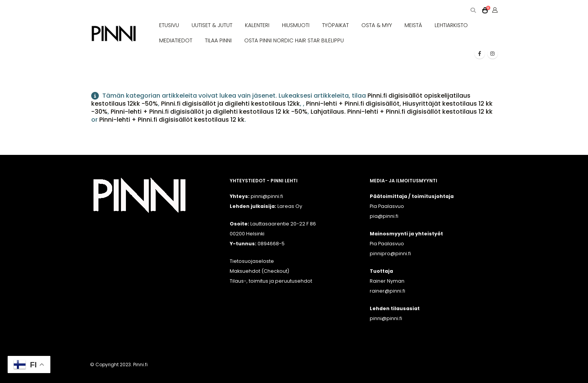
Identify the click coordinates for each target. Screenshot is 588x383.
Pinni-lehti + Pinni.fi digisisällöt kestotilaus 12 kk (172, 120)
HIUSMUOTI (296, 25)
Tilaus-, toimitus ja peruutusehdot (271, 281)
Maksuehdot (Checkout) (259, 271)
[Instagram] (493, 53)
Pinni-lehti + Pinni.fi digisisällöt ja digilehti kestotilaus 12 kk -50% (209, 112)
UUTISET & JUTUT (212, 25)
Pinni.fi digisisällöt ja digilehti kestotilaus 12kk (230, 104)
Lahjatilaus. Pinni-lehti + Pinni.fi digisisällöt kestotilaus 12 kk (402, 112)
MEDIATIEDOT (176, 40)
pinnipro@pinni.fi (390, 253)
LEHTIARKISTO (451, 25)
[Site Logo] (114, 34)
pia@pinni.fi (384, 216)
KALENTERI (257, 25)
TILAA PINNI (218, 40)
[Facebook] (480, 53)
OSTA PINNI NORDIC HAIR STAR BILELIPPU (294, 40)
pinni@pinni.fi (386, 318)
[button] (473, 10)
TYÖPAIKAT (335, 25)
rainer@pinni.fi (387, 291)
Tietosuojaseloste (252, 261)
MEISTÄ (413, 25)
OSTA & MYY (377, 25)
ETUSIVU (169, 25)
